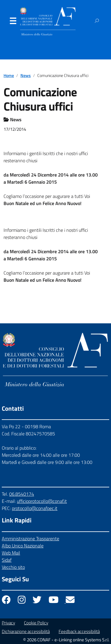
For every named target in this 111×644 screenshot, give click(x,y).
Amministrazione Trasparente (30, 538)
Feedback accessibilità (79, 631)
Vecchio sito (13, 567)
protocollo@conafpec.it (35, 508)
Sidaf (7, 560)
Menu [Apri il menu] (13, 22)
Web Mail (11, 553)
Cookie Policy (36, 623)
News (26, 75)
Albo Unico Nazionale (23, 546)
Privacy (8, 623)
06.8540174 (22, 494)
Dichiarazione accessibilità (26, 631)
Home (9, 75)
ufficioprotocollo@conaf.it (42, 501)
